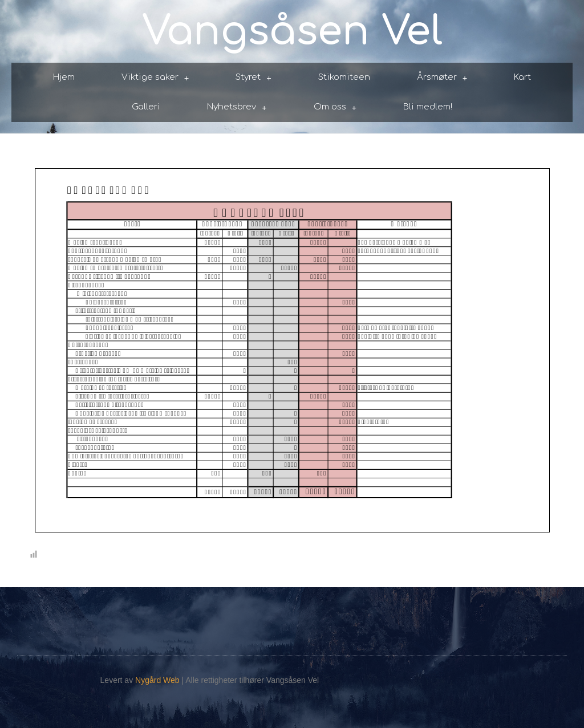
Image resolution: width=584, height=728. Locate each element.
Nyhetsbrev (237, 107)
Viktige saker (155, 78)
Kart (522, 77)
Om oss (335, 107)
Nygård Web (157, 680)
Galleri (146, 107)
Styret (254, 78)
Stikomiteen (344, 77)
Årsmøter (442, 78)
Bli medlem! (428, 107)
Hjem (64, 77)
